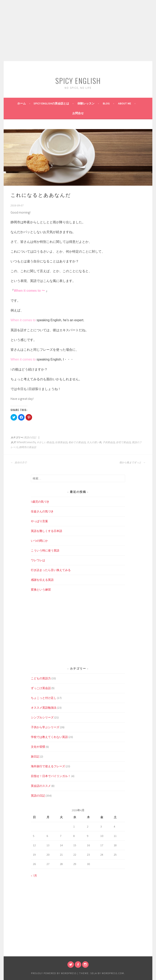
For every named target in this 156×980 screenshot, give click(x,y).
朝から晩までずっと (132, 463)
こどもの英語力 (41, 678)
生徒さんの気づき (42, 511)
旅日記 (35, 756)
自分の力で (19, 463)
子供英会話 (109, 442)
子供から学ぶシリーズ (45, 727)
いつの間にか (39, 541)
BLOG (106, 103)
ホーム (22, 103)
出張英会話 (61, 442)
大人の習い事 (94, 442)
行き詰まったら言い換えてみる (51, 570)
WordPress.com (113, 973)
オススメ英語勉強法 (44, 708)
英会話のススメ (41, 786)
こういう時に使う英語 (45, 550)
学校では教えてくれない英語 (49, 737)
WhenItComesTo (26, 442)
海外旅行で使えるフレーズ (48, 766)
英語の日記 (30, 437)
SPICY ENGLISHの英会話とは (51, 103)
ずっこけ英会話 (41, 688)
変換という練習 (41, 590)
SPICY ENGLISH (78, 81)
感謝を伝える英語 (42, 580)
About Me (125, 103)
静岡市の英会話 (28, 447)
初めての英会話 (77, 442)
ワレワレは (38, 560)
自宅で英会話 (123, 442)
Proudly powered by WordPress (54, 973)
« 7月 (34, 876)
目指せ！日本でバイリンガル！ (51, 776)
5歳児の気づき (40, 502)
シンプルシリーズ (42, 717)
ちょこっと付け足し (44, 698)
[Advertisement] (78, 31)
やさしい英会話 (45, 442)
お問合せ (78, 113)
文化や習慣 (38, 747)
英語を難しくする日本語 (47, 531)
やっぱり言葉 (39, 521)
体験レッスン (86, 103)
